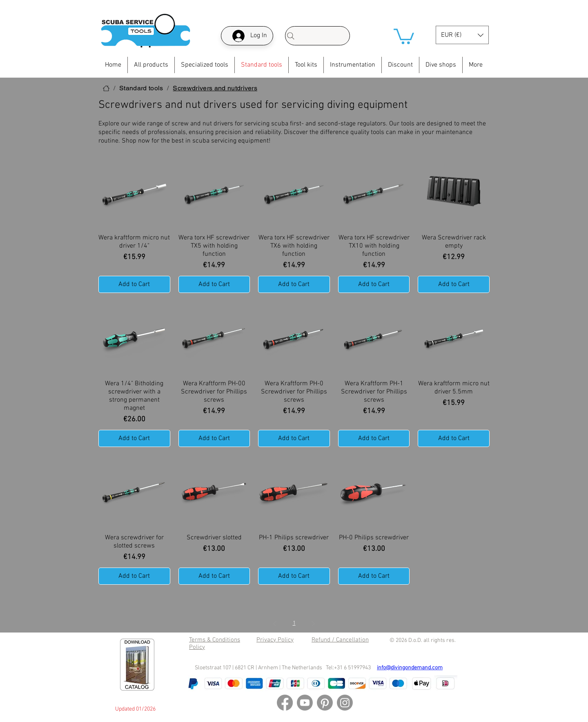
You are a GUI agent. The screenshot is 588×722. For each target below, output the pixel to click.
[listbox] (462, 35)
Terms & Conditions (215, 640)
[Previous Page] (275, 624)
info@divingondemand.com (410, 668)
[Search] (317, 36)
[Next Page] (313, 624)
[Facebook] (285, 703)
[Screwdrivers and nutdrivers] (215, 88)
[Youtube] (305, 703)
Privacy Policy (275, 640)
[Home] (106, 88)
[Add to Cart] (134, 284)
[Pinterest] (325, 703)
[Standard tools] (141, 88)
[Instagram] (345, 703)
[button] (404, 36)
